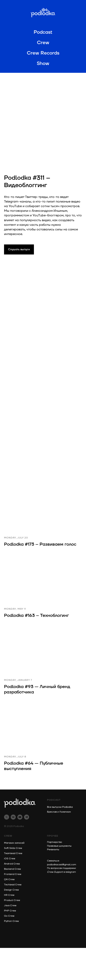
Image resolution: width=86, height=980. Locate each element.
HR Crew (9, 895)
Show (43, 64)
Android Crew (12, 864)
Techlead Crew (13, 885)
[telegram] (27, 817)
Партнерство (55, 842)
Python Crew (11, 921)
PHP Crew (10, 911)
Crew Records (43, 53)
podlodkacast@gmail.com (62, 865)
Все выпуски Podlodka (60, 807)
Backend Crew (12, 869)
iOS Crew (10, 859)
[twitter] (7, 817)
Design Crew (11, 890)
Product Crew (12, 900)
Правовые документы (59, 846)
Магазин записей (14, 843)
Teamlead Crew (13, 853)
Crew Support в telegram (61, 872)
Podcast (43, 32)
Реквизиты (53, 850)
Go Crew (9, 916)
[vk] (13, 817)
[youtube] (20, 817)
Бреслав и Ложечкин (59, 812)
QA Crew (9, 879)
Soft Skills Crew (13, 848)
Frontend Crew (13, 874)
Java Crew (10, 906)
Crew (43, 43)
